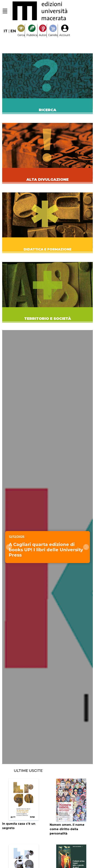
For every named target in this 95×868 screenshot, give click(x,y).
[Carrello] (53, 31)
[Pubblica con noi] (32, 31)
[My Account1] (65, 31)
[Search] (21, 31)
